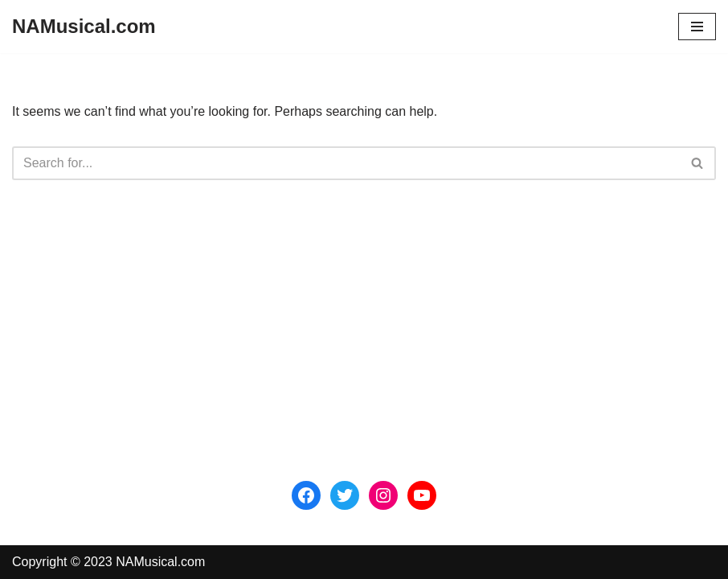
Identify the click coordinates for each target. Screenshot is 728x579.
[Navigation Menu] (697, 27)
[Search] (346, 163)
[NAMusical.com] (84, 27)
